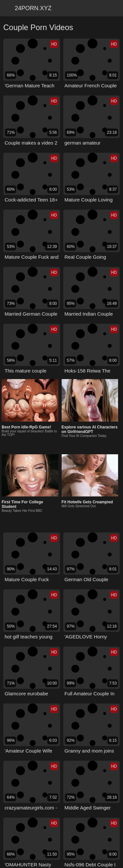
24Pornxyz (33, 8)
